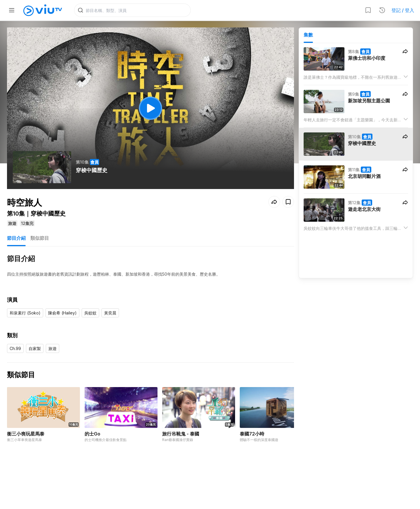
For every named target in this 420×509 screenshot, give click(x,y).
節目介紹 (16, 239)
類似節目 (40, 239)
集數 (308, 35)
